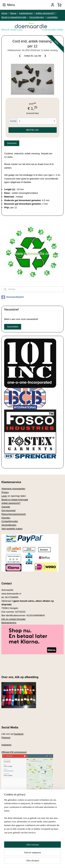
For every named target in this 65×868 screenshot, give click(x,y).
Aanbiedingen (26, 13)
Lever (4, 496)
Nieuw (13, 13)
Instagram (6, 745)
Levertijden (52, 17)
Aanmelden (13, 327)
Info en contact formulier (13, 619)
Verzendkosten (37, 17)
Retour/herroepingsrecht (14, 514)
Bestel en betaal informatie (15, 500)
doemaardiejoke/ (13, 297)
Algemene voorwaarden (13, 489)
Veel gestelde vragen (12, 529)
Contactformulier (10, 521)
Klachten (6, 518)
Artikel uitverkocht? (45, 13)
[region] (32, 842)
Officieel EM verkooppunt (14, 752)
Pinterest (6, 738)
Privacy (5, 492)
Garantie (6, 507)
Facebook (18, 734)
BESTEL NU (33, 130)
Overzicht (12, 143)
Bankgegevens (9, 623)
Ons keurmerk (8, 510)
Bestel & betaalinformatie (14, 17)
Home (4, 13)
